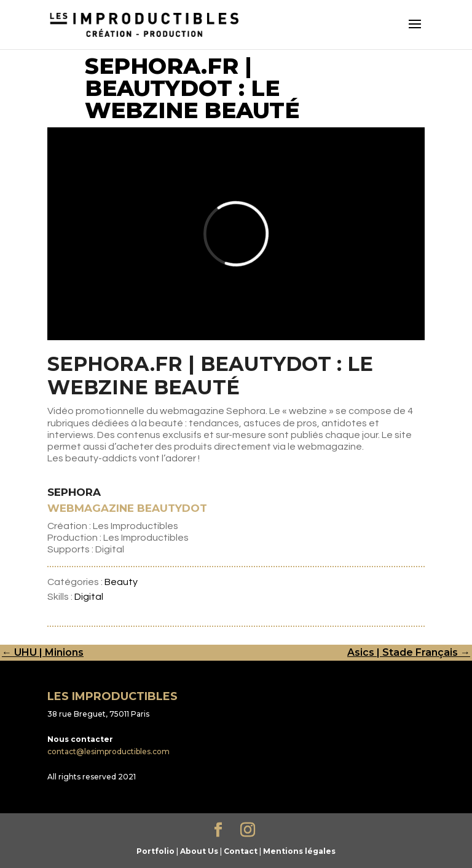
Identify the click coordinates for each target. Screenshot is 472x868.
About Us (199, 851)
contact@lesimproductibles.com (108, 751)
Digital (89, 597)
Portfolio (155, 851)
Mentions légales (299, 851)
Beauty (121, 582)
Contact (241, 851)
